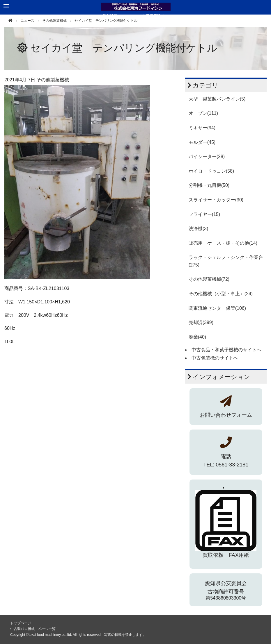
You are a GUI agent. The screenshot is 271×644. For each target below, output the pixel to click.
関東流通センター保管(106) (217, 308)
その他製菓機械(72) (209, 279)
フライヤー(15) (204, 214)
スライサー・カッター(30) (216, 200)
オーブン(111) (203, 113)
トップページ (21, 623)
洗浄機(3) (199, 229)
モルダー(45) (202, 142)
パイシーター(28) (207, 156)
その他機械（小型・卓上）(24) (221, 294)
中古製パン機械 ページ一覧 (33, 629)
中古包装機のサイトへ (215, 358)
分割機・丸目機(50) (209, 185)
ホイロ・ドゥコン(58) (211, 171)
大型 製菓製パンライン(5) (217, 99)
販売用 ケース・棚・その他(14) (223, 243)
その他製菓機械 (54, 21)
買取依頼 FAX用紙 (226, 555)
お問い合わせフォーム (226, 415)
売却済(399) (201, 322)
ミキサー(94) (202, 128)
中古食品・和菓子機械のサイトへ (226, 350)
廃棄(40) (197, 337)
